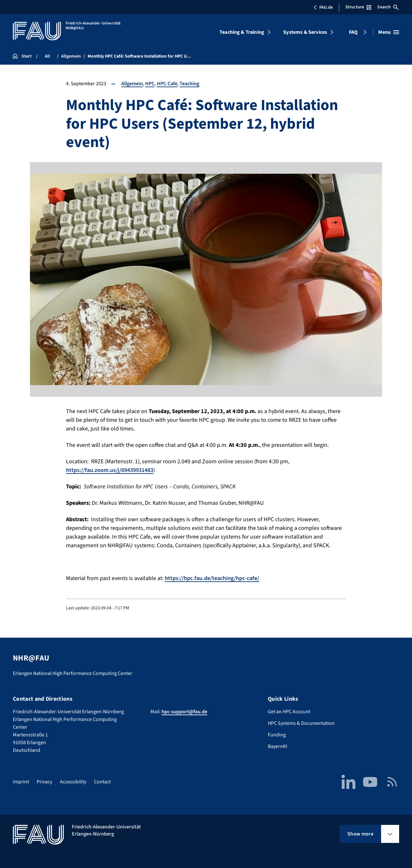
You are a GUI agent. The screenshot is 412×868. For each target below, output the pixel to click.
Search (388, 7)
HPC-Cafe (167, 84)
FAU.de (323, 7)
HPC (150, 84)
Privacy (44, 782)
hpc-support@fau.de (184, 712)
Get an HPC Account (289, 712)
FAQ (353, 32)
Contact (102, 782)
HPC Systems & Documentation (301, 723)
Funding (277, 735)
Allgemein (132, 84)
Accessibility (73, 782)
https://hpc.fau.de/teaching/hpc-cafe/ (212, 578)
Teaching (189, 84)
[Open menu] (389, 32)
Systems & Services (305, 32)
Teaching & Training (242, 32)
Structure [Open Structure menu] (358, 7)
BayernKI (277, 746)
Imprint (21, 782)
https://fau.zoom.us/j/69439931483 (110, 470)
